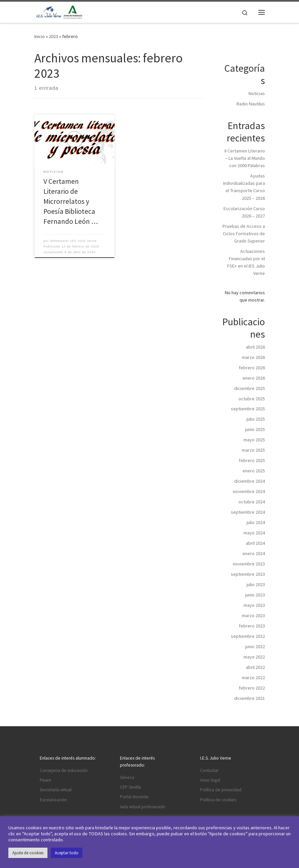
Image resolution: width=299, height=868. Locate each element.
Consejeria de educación (64, 770)
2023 (53, 36)
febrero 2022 (252, 688)
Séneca (127, 777)
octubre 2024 (252, 502)
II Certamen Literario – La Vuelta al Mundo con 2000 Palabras (245, 158)
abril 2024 (255, 543)
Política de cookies (218, 800)
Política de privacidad (221, 790)
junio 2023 (255, 595)
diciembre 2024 (250, 481)
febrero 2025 (252, 460)
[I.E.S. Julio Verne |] (59, 11)
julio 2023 (256, 584)
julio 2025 (256, 419)
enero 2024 (254, 553)
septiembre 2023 (248, 574)
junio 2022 (255, 646)
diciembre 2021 (250, 698)
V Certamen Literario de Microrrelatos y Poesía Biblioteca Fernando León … (71, 201)
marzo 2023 (253, 615)
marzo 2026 (253, 357)
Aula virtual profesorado (143, 807)
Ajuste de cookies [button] (28, 853)
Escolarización (53, 800)
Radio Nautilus (251, 104)
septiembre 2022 (248, 636)
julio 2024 (256, 522)
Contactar (209, 770)
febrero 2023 (252, 626)
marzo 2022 (253, 678)
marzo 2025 (253, 450)
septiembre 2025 (248, 409)
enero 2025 (254, 471)
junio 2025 (255, 429)
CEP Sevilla (130, 787)
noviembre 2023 (249, 564)
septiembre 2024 (248, 512)
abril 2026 (255, 347)
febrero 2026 (252, 368)
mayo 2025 (254, 440)
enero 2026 (254, 378)
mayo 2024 (254, 533)
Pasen (45, 780)
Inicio (40, 36)
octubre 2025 (252, 399)
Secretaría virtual (56, 790)
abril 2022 (255, 667)
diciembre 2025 (250, 388)
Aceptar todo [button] (67, 853)
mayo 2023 (254, 605)
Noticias (257, 93)
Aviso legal (210, 780)
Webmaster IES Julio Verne (73, 241)
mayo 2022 (254, 657)
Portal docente (134, 797)
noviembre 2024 (249, 491)
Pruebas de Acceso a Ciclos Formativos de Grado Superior (244, 234)
